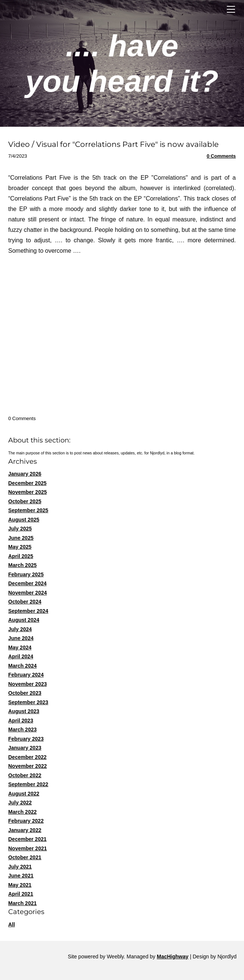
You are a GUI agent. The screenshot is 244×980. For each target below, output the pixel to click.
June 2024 (21, 638)
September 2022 (28, 784)
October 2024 (25, 602)
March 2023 (22, 730)
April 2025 (21, 556)
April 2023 (21, 721)
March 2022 (22, 812)
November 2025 (28, 492)
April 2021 (21, 894)
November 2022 (28, 766)
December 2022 (27, 757)
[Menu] (231, 9)
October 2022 (25, 775)
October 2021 (25, 857)
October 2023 (25, 693)
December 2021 (27, 839)
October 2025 (25, 501)
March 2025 (22, 565)
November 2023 (28, 684)
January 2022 (25, 830)
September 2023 (28, 702)
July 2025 (20, 529)
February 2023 (26, 739)
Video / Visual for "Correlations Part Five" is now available (113, 144)
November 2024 (28, 593)
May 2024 (20, 647)
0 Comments (221, 156)
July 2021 (20, 867)
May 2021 (20, 885)
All (12, 924)
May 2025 (20, 547)
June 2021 (21, 876)
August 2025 (24, 520)
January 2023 (25, 748)
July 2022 (20, 803)
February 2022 (26, 821)
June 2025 (21, 538)
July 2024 (20, 629)
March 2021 (22, 903)
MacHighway (173, 957)
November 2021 (28, 848)
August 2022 (24, 794)
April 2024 (21, 656)
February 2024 (26, 675)
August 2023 (24, 711)
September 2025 (28, 510)
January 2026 (25, 474)
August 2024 (24, 620)
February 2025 (26, 574)
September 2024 (28, 611)
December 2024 (27, 583)
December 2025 (27, 483)
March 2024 (22, 666)
